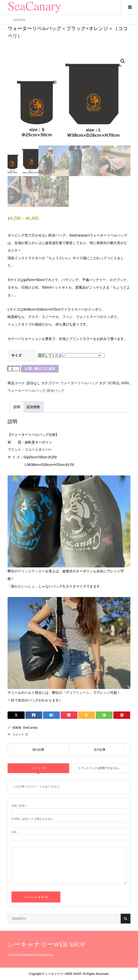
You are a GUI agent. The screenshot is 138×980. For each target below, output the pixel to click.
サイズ (16, 355)
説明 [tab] (17, 407)
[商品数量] (14, 369)
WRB (125, 383)
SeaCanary (30, 728)
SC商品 (113, 383)
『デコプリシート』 (78, 693)
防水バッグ (56, 391)
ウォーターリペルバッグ (79, 383)
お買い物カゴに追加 (40, 369)
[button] (123, 61)
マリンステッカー (32, 571)
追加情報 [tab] (33, 407)
